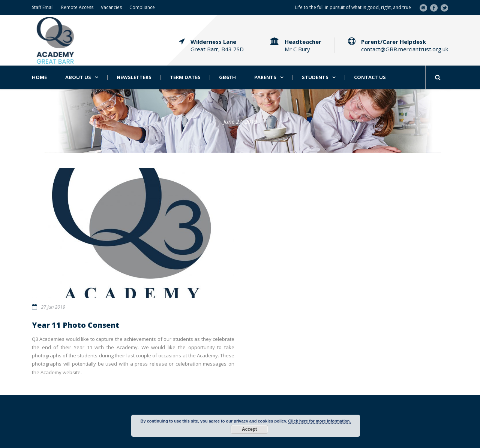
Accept (249, 429)
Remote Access (77, 7)
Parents (265, 77)
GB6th (227, 77)
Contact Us (370, 77)
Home (39, 77)
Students (315, 77)
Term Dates (185, 77)
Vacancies (111, 7)
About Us (78, 77)
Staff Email (43, 7)
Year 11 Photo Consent (76, 325)
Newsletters (134, 77)
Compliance (142, 7)
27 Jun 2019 (53, 307)
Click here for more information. (320, 421)
